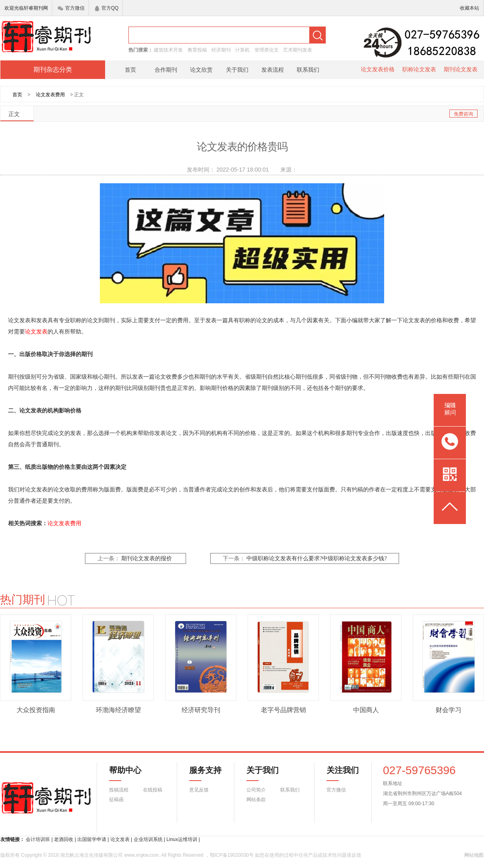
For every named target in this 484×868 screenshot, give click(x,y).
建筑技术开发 (168, 50)
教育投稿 (197, 50)
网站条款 (256, 800)
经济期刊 (221, 50)
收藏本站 (470, 8)
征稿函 (116, 800)
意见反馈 (199, 790)
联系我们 (308, 70)
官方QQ (107, 8)
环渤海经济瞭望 (118, 710)
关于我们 (237, 70)
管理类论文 (267, 50)
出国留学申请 (92, 839)
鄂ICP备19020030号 (232, 855)
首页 (130, 70)
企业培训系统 (148, 839)
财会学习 (449, 710)
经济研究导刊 (201, 710)
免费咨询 (463, 114)
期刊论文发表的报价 (147, 558)
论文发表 (36, 331)
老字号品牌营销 (283, 710)
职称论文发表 (419, 69)
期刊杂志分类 (53, 69)
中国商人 (366, 710)
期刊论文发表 (461, 69)
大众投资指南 (36, 710)
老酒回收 (64, 839)
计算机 (242, 50)
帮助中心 (125, 773)
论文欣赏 (201, 70)
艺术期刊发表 (298, 50)
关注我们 (338, 773)
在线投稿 (153, 790)
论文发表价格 (378, 69)
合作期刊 (166, 70)
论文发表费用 (50, 95)
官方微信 (71, 8)
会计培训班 (38, 839)
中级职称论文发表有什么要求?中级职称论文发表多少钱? (316, 558)
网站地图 (474, 855)
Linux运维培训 (182, 839)
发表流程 (273, 70)
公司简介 (256, 790)
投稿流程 (119, 790)
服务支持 (201, 773)
